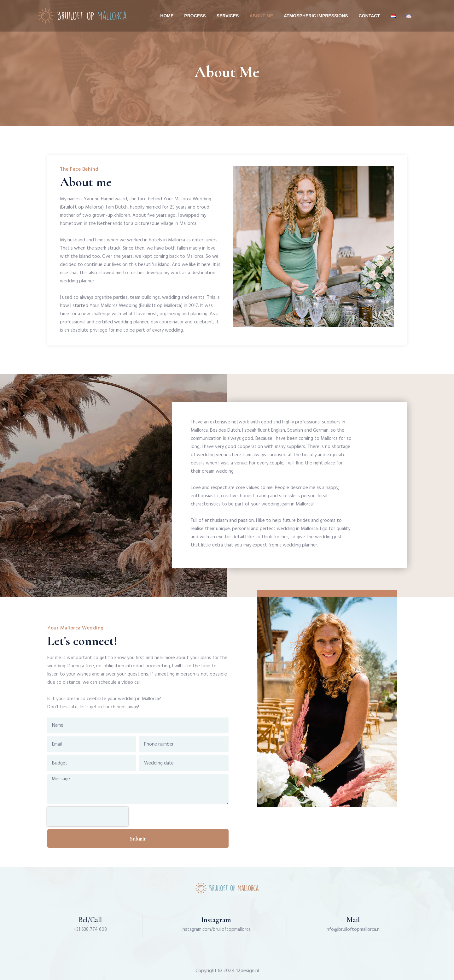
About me (261, 16)
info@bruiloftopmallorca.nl (353, 930)
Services (228, 16)
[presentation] (88, 817)
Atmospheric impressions (316, 16)
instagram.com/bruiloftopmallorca (216, 930)
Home (167, 16)
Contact (369, 16)
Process (195, 16)
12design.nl (247, 971)
